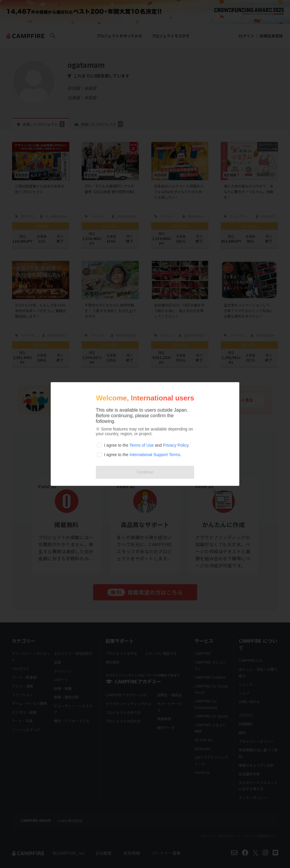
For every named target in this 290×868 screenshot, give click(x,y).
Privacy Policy (176, 445)
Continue (145, 472)
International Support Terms (155, 455)
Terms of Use (141, 445)
